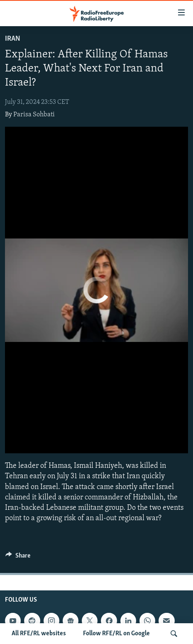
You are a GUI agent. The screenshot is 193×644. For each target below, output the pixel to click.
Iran (13, 39)
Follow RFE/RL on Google (116, 634)
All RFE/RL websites (39, 634)
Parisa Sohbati (34, 115)
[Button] (18, 558)
